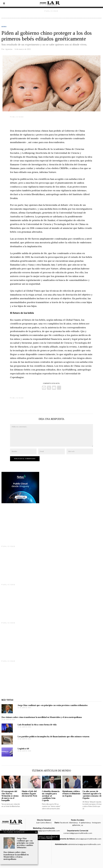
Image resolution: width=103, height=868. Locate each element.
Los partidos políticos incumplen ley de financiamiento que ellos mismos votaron (53, 737)
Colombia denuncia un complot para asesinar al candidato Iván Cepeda (51, 796)
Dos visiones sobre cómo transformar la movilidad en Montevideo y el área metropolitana (42, 717)
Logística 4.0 (23, 749)
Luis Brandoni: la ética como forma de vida (37, 725)
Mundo (4, 27)
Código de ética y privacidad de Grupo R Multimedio (44, 838)
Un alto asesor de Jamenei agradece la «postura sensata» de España (92, 795)
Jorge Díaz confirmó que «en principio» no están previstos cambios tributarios (53, 705)
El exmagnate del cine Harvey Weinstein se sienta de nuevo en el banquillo (10, 796)
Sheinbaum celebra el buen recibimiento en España (71, 794)
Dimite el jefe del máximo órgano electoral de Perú (29, 794)
